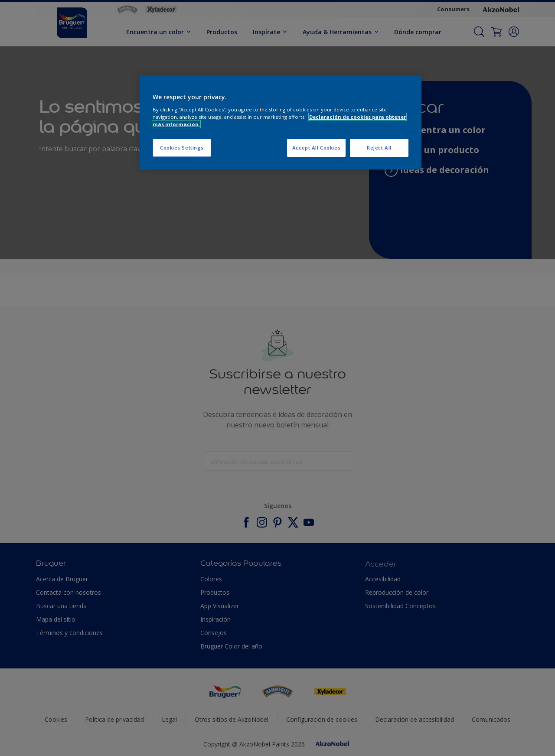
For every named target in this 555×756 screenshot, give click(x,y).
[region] (281, 122)
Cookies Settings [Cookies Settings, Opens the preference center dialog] (182, 148)
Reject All (379, 148)
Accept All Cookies (316, 148)
